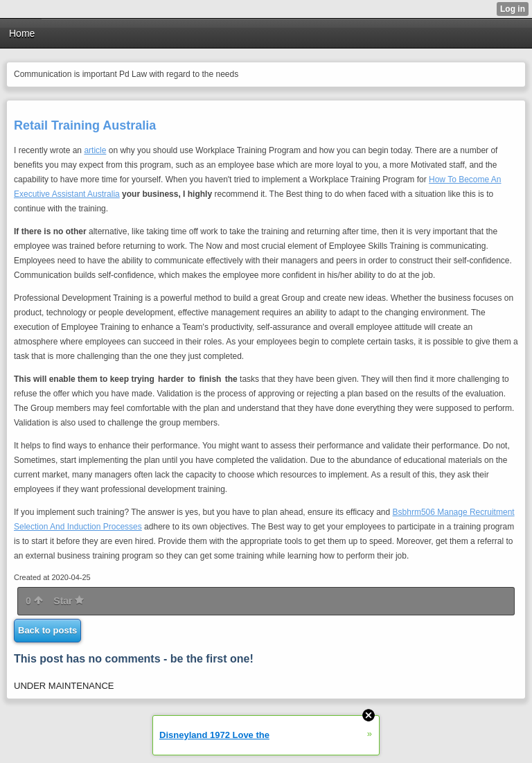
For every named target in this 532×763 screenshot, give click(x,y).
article (95, 150)
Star (69, 601)
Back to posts (47, 630)
